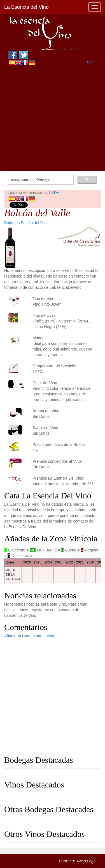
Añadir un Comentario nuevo (29, 636)
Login (92, 62)
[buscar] (40, 180)
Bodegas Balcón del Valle (26, 223)
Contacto (67, 861)
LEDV (54, 193)
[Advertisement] (53, 119)
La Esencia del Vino (26, 7)
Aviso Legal (87, 861)
